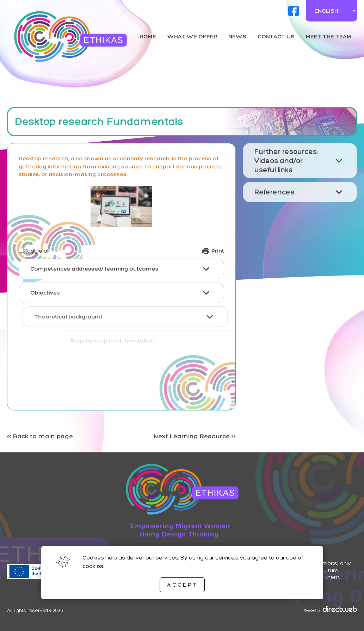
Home (148, 36)
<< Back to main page (40, 436)
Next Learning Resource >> (195, 436)
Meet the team (329, 36)
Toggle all (37, 251)
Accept (182, 585)
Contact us (276, 36)
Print (213, 251)
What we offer (192, 36)
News (237, 36)
